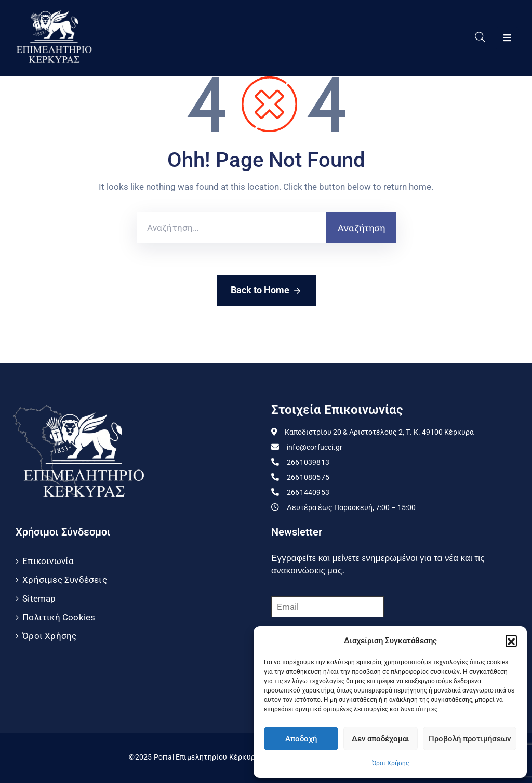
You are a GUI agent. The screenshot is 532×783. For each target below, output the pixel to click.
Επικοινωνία (48, 561)
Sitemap (39, 598)
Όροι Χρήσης (390, 763)
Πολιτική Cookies (59, 617)
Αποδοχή (301, 739)
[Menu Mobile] (507, 38)
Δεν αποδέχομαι (381, 739)
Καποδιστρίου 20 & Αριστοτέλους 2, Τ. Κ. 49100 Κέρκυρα (379, 432)
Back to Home (266, 291)
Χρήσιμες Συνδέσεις (65, 580)
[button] (511, 641)
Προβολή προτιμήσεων (470, 739)
